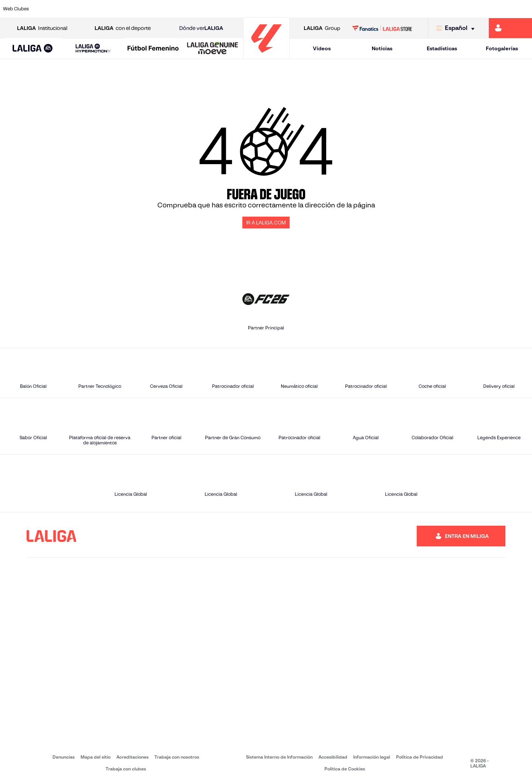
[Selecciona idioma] (457, 28)
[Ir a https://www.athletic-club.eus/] (48, 9)
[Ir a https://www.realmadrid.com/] (398, 9)
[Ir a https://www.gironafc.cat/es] (224, 9)
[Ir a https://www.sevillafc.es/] (473, 9)
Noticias (382, 48)
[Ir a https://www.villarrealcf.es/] (524, 9)
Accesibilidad (333, 757)
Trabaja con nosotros (177, 757)
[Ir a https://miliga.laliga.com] (510, 28)
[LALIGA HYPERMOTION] (93, 49)
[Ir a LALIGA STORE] (382, 28)
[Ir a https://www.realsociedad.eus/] (449, 9)
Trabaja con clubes (126, 769)
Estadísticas (442, 48)
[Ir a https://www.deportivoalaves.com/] (123, 9)
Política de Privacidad (420, 757)
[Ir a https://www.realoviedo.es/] (423, 9)
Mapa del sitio (96, 757)
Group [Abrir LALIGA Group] (322, 28)
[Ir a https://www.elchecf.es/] (148, 9)
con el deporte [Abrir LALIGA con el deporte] (123, 28)
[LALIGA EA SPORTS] (33, 49)
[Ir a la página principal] (266, 56)
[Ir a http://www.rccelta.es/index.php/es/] (299, 9)
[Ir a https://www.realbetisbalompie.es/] (374, 9)
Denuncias (64, 757)
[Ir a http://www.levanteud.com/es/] (248, 9)
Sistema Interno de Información (279, 757)
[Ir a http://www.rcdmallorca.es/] (348, 9)
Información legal (372, 757)
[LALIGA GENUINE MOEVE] (213, 49)
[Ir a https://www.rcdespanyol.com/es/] (323, 9)
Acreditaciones (132, 757)
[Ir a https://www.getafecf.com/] (198, 9)
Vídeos (322, 48)
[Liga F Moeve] (153, 49)
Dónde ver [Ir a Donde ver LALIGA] (201, 28)
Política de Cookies (345, 769)
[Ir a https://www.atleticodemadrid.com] (73, 9)
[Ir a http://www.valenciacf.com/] (498, 9)
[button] (33, 49)
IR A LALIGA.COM (266, 223)
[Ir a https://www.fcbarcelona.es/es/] (173, 9)
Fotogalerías (502, 48)
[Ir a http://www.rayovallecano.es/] (273, 9)
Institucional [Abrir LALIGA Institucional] (42, 28)
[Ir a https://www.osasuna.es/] (98, 9)
